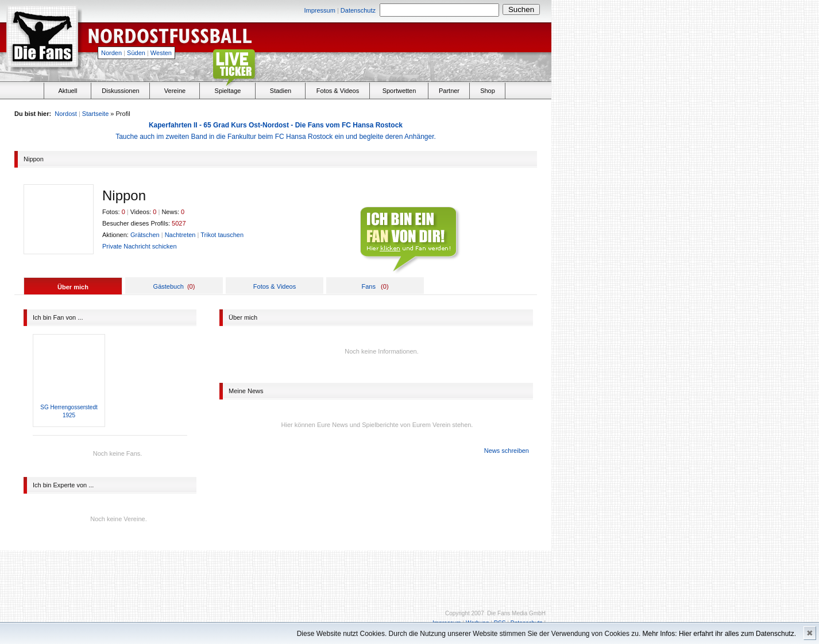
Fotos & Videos (338, 91)
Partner (449, 91)
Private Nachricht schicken (140, 246)
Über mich (73, 287)
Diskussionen (120, 91)
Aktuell (67, 91)
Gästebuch (169, 286)
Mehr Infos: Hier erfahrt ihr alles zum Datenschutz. (719, 634)
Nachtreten (180, 235)
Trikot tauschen (222, 235)
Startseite (95, 114)
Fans (368, 286)
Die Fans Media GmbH (516, 613)
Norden (111, 53)
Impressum (319, 10)
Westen (161, 53)
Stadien (281, 91)
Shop (488, 91)
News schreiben (507, 451)
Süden (136, 53)
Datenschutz (358, 10)
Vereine (175, 91)
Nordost (66, 114)
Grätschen (145, 235)
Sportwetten (399, 91)
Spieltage (228, 91)
